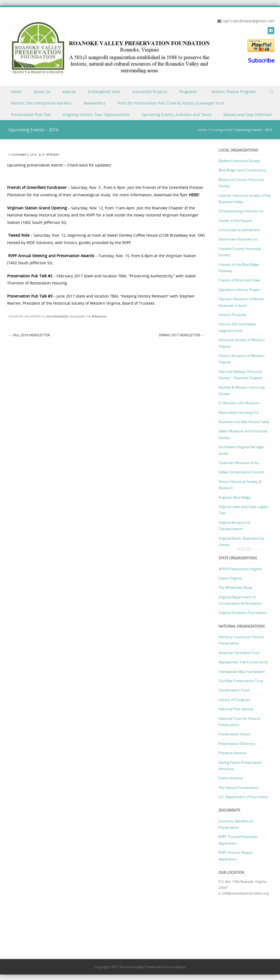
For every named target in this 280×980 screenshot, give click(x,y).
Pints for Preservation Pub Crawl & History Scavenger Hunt (171, 103)
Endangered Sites (104, 92)
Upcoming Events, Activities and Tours (177, 115)
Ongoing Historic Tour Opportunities (96, 115)
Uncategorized (221, 130)
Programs (188, 92)
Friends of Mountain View (239, 280)
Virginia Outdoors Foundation (243, 613)
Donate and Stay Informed (247, 115)
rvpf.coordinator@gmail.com (248, 21)
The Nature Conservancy (239, 788)
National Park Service (236, 709)
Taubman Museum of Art (239, 463)
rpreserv (53, 155)
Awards (69, 92)
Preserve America (233, 753)
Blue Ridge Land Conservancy (242, 170)
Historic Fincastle (232, 315)
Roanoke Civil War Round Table (244, 422)
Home (16, 92)
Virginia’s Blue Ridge (234, 497)
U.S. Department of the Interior (244, 797)
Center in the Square (235, 221)
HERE (194, 195)
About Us (42, 92)
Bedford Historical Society (239, 161)
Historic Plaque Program (234, 92)
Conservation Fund (234, 690)
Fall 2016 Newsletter (29, 335)
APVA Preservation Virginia (240, 569)
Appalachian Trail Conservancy (243, 662)
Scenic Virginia (230, 578)
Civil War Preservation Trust (241, 681)
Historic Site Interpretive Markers (41, 103)
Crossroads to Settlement (239, 230)
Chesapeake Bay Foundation (242, 672)
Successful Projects (150, 92)
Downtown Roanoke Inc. (238, 239)
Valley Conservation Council (241, 472)
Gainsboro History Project (240, 290)
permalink (99, 317)
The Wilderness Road (235, 587)
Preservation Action (234, 734)
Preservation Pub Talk (31, 115)
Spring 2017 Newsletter (182, 335)
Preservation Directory (237, 744)
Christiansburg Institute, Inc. (241, 211)
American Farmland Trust (239, 653)
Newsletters (95, 103)
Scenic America (231, 778)
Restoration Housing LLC (239, 412)
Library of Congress (234, 700)
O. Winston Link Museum (239, 403)
